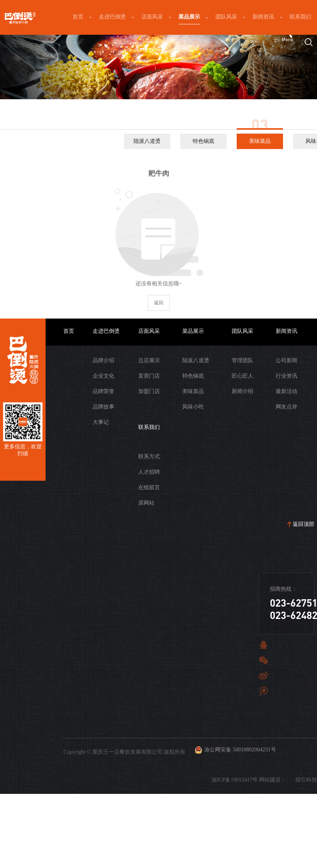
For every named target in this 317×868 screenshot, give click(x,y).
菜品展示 (189, 17)
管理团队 (242, 360)
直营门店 (149, 376)
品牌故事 (103, 407)
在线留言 (149, 487)
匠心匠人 (242, 376)
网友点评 (286, 407)
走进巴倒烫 (112, 17)
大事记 (101, 422)
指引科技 (306, 780)
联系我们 (300, 17)
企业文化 (103, 376)
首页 (78, 17)
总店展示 (149, 360)
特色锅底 (203, 141)
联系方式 (149, 457)
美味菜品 (260, 141)
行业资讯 (286, 376)
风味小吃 (193, 407)
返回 (159, 303)
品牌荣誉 (103, 391)
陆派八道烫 (147, 141)
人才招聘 (149, 472)
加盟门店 (149, 391)
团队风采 (226, 17)
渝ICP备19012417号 (235, 780)
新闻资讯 (263, 17)
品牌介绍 (103, 360)
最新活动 (286, 391)
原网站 (146, 503)
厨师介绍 (242, 391)
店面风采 (152, 17)
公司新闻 (286, 360)
